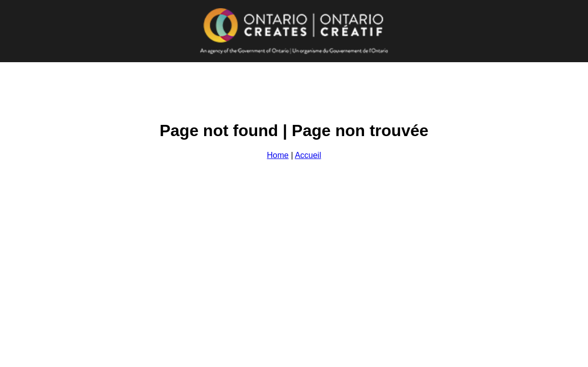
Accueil (308, 155)
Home (278, 155)
